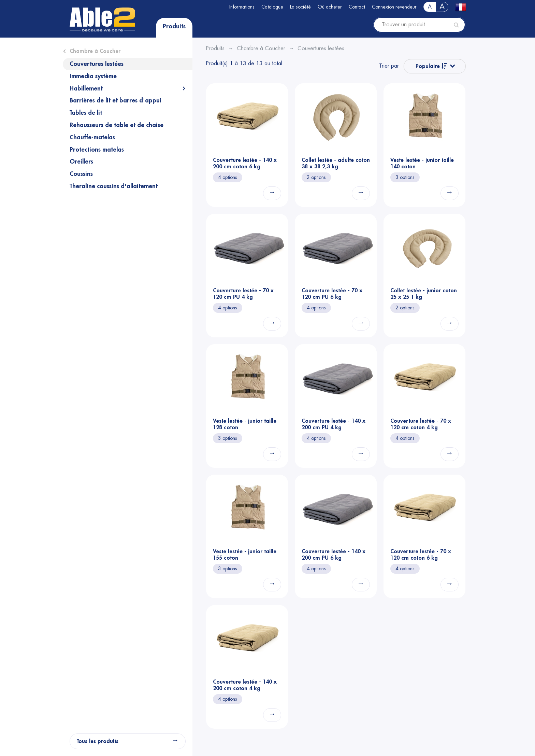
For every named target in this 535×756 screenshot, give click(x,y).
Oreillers (81, 162)
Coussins (81, 174)
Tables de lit (86, 113)
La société (300, 7)
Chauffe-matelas (92, 137)
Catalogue (272, 7)
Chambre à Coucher (95, 51)
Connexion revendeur (394, 7)
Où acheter (330, 7)
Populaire (431, 66)
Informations (242, 7)
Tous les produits (98, 741)
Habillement (86, 88)
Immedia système (93, 76)
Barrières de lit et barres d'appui (115, 100)
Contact (357, 7)
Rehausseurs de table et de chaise (117, 125)
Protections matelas (97, 150)
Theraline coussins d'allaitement (114, 186)
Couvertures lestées (97, 64)
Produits (174, 26)
